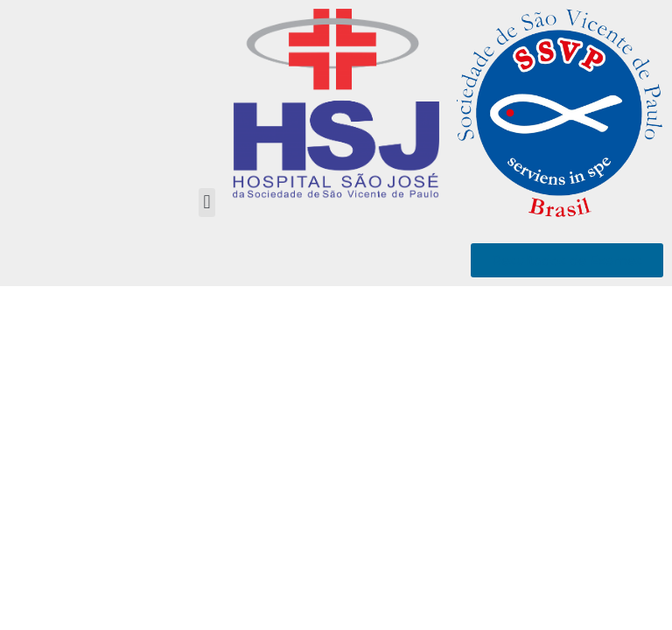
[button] (207, 203)
